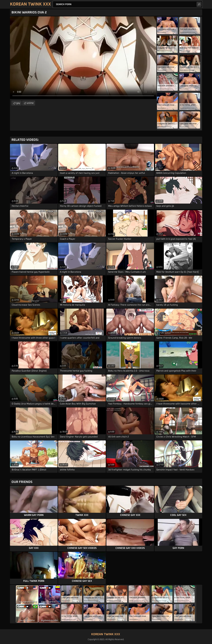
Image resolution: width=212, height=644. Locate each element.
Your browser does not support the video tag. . (83, 58)
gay (18, 103)
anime (30, 103)
